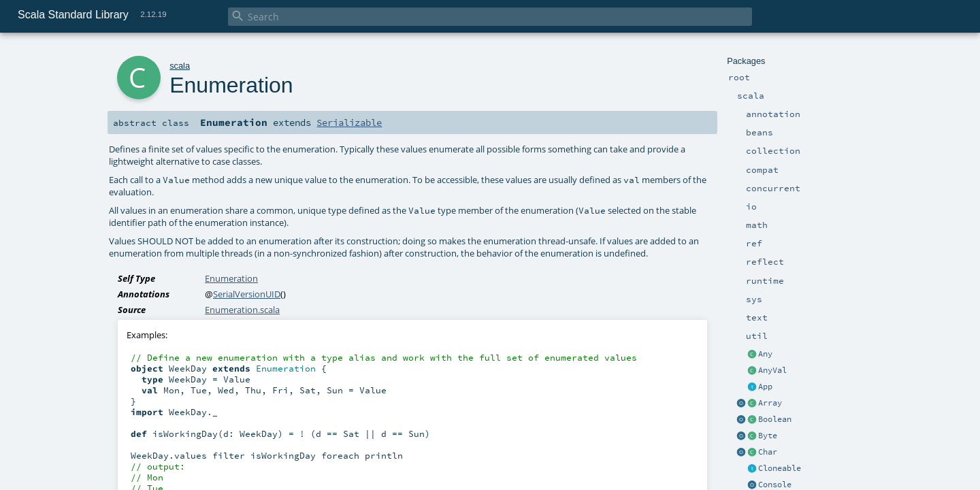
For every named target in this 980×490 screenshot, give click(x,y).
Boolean (775, 419)
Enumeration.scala (242, 310)
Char (768, 452)
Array (770, 403)
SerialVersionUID (247, 294)
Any (765, 354)
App (765, 387)
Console (775, 485)
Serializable (349, 122)
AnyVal (772, 370)
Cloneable (780, 468)
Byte (768, 436)
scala (180, 66)
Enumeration (231, 278)
